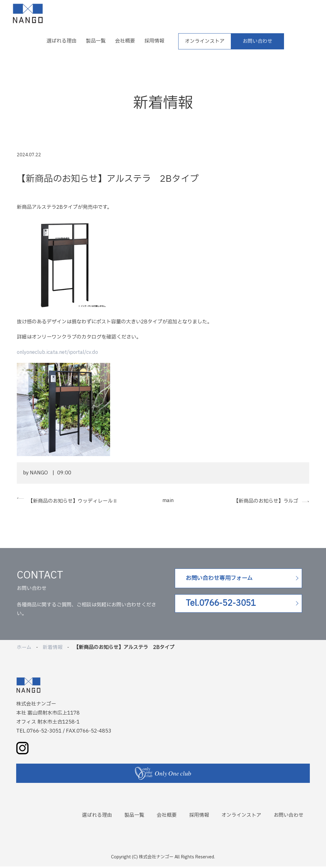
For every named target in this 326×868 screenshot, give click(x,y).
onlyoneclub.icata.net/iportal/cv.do (58, 352)
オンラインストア (205, 41)
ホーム (24, 649)
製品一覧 (96, 41)
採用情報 (154, 41)
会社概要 (125, 41)
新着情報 (53, 649)
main (168, 500)
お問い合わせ (258, 41)
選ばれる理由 (62, 41)
